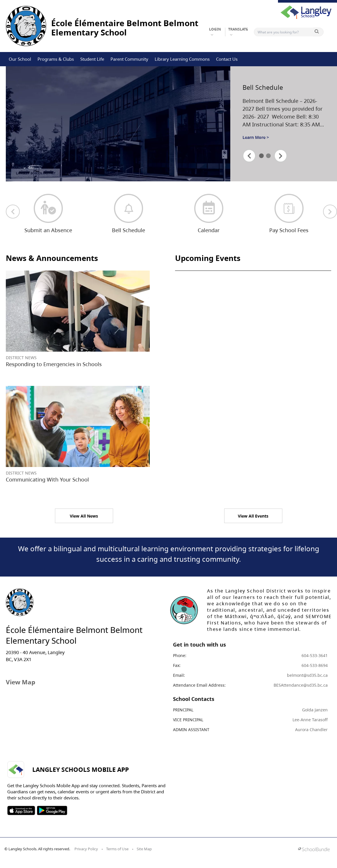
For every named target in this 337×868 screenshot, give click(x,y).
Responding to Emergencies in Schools (54, 364)
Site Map (144, 849)
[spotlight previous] (249, 156)
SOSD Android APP (52, 810)
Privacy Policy (86, 849)
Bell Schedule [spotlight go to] (263, 87)
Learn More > (256, 137)
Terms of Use (117, 849)
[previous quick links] (13, 212)
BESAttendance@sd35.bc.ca (301, 685)
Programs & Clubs (56, 59)
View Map (20, 682)
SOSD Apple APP (21, 810)
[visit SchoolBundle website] (314, 850)
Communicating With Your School (47, 479)
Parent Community (129, 59)
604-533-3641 (315, 655)
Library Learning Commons (182, 59)
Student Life (92, 59)
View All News (84, 516)
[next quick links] (330, 212)
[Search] (285, 32)
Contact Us (227, 59)
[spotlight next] (281, 156)
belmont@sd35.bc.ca (307, 675)
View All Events (253, 516)
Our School (20, 59)
